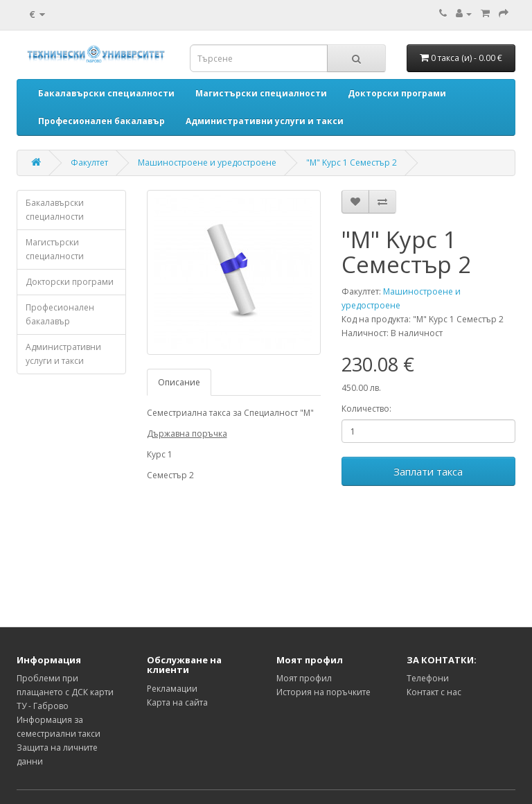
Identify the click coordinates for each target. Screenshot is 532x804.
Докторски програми (70, 282)
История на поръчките (323, 692)
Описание (179, 382)
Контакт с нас (434, 692)
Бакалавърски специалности (55, 210)
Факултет (89, 163)
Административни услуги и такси (63, 354)
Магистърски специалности (55, 249)
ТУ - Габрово (43, 706)
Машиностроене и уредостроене (207, 163)
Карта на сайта (177, 702)
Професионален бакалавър (60, 314)
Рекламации (172, 689)
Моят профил (304, 678)
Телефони (428, 678)
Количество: (366, 409)
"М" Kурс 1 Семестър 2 (352, 163)
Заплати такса (428, 471)
